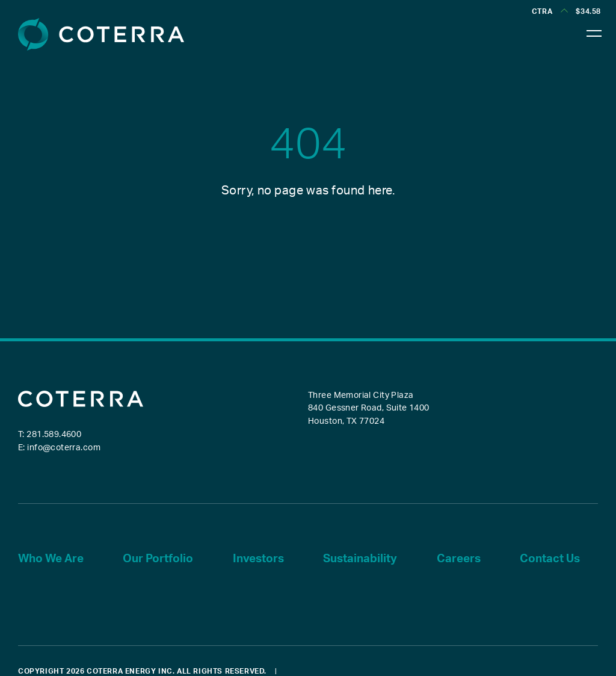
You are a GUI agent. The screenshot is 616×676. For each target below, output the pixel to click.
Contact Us (550, 559)
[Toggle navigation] (595, 30)
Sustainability (360, 559)
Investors (258, 559)
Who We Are (51, 559)
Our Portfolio (158, 559)
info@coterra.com (64, 448)
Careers (459, 559)
